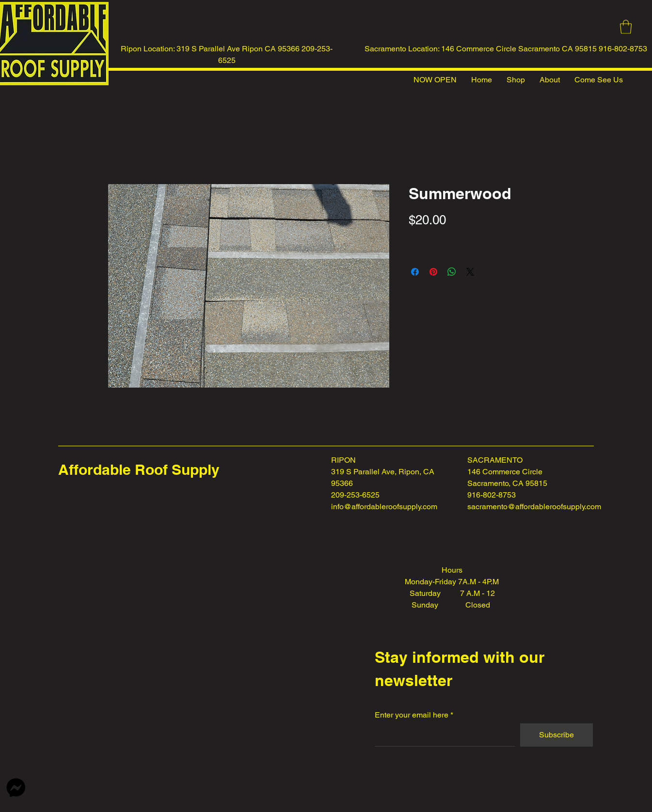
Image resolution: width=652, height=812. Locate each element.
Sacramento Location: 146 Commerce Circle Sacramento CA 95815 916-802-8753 (506, 49)
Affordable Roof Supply (139, 469)
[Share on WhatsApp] (452, 272)
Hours (452, 570)
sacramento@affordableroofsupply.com (534, 507)
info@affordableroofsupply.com (384, 507)
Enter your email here (412, 715)
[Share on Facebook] (415, 272)
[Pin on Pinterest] (433, 272)
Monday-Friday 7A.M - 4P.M (452, 582)
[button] (626, 27)
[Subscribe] (557, 735)
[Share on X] (470, 272)
